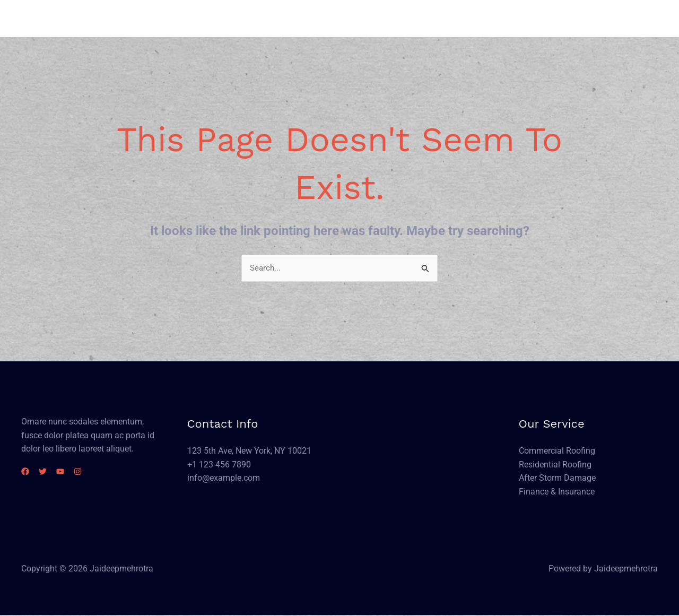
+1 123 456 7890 (219, 465)
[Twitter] (49, 472)
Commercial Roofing (557, 451)
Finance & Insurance (557, 492)
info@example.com (224, 478)
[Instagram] (97, 472)
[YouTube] (73, 472)
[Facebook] (25, 472)
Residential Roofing (555, 465)
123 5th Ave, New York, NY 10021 (249, 451)
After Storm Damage (557, 478)
